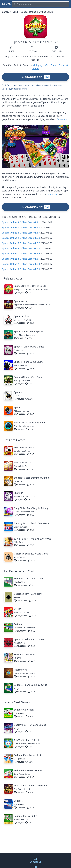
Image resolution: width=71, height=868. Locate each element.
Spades (21, 85)
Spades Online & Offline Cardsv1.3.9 (21, 233)
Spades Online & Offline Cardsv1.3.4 (21, 254)
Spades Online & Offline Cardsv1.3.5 (21, 248)
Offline (24, 89)
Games (6, 12)
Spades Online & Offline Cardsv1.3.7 (21, 243)
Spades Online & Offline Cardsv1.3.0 (21, 264)
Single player (7, 89)
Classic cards (12, 85)
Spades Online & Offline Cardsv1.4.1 (21, 222)
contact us (52, 194)
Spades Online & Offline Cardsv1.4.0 (21, 227)
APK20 (6, 4)
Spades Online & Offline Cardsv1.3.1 (21, 259)
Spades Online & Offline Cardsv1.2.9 (21, 269)
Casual (28, 85)
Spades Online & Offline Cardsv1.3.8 (21, 238)
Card (15, 12)
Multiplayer (37, 85)
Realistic (17, 89)
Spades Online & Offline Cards (33, 42)
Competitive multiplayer (52, 85)
